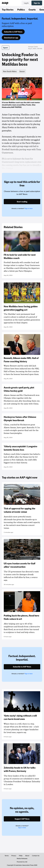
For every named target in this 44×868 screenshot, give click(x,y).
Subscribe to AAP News (13, 32)
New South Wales (10, 71)
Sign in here (29, 208)
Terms (7, 856)
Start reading (22, 202)
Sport (6, 48)
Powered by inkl (22, 862)
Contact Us (36, 856)
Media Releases (22, 859)
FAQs (21, 856)
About (27, 856)
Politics (21, 9)
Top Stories (8, 9)
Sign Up (37, 3)
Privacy (14, 856)
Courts (32, 9)
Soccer (22, 71)
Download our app (11, 38)
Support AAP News (22, 819)
